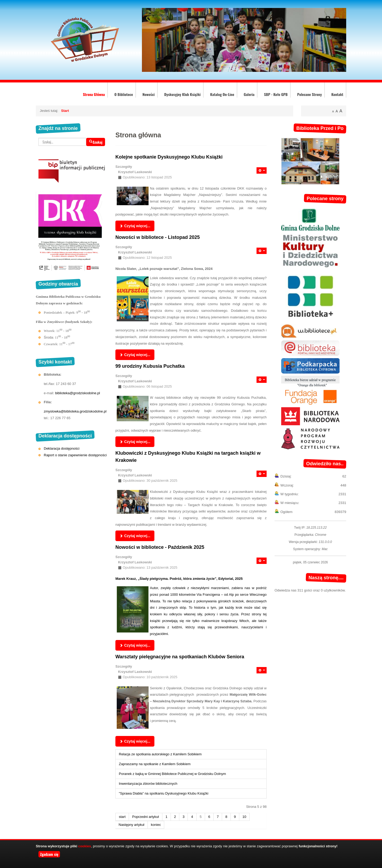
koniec (156, 825)
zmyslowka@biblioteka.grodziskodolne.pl (75, 411)
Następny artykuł (131, 825)
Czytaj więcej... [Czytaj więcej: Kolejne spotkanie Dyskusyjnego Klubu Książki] (135, 226)
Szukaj (96, 142)
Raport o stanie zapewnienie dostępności (75, 455)
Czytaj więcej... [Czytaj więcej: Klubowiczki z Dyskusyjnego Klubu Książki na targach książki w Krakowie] (135, 536)
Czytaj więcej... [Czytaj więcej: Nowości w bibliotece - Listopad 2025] (135, 355)
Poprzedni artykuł (145, 817)
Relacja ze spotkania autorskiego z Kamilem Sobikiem (160, 754)
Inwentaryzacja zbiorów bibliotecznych (148, 784)
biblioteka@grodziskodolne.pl (78, 393)
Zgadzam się (49, 854)
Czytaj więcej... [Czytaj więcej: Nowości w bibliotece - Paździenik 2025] (135, 645)
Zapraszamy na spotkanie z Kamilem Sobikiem (155, 764)
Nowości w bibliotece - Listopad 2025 (158, 237)
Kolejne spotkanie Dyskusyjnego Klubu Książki (169, 157)
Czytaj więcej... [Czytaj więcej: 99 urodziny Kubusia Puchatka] (135, 442)
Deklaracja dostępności (62, 448)
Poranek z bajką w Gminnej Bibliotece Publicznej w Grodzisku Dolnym (172, 774)
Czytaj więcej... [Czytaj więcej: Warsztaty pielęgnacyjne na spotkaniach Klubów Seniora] (135, 741)
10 (244, 817)
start (122, 817)
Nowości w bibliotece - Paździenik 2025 (160, 547)
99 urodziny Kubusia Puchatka (150, 366)
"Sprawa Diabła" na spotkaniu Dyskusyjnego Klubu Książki (164, 793)
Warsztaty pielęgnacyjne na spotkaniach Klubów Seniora (180, 657)
